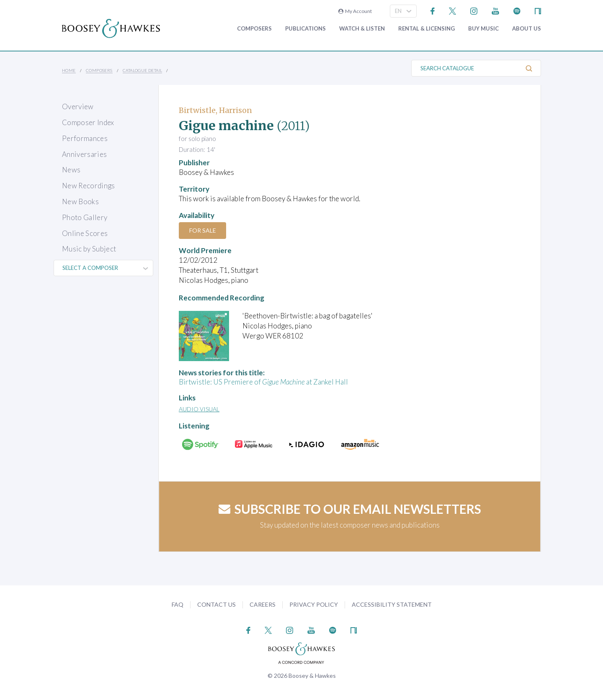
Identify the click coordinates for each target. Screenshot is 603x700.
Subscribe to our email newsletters (350, 509)
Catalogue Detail (142, 70)
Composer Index (88, 122)
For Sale (203, 230)
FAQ (178, 604)
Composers (254, 29)
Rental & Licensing (426, 29)
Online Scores (85, 233)
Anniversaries (84, 154)
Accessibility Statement (392, 604)
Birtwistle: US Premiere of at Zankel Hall (263, 382)
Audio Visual (199, 409)
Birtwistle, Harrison (215, 110)
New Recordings (89, 186)
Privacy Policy (314, 604)
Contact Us (216, 604)
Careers (263, 604)
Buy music (483, 29)
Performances (85, 138)
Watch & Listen (362, 29)
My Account (355, 11)
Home (69, 70)
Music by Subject (89, 249)
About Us (527, 29)
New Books (80, 201)
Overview (78, 106)
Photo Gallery (85, 217)
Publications (305, 29)
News (71, 170)
